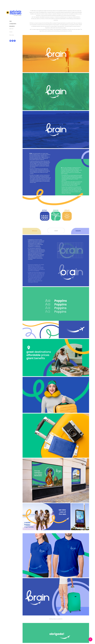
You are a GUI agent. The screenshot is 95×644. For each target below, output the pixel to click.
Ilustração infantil (13, 24)
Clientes (11, 32)
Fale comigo (12, 35)
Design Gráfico (12, 26)
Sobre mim (11, 29)
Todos (10, 21)
